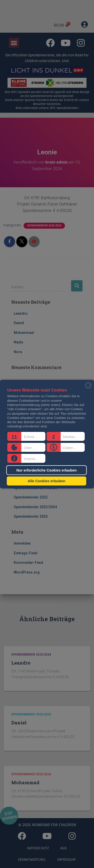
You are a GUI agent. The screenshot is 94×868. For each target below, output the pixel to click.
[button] (26, 436)
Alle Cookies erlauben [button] (46, 481)
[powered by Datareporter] (88, 389)
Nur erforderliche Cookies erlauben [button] (46, 470)
